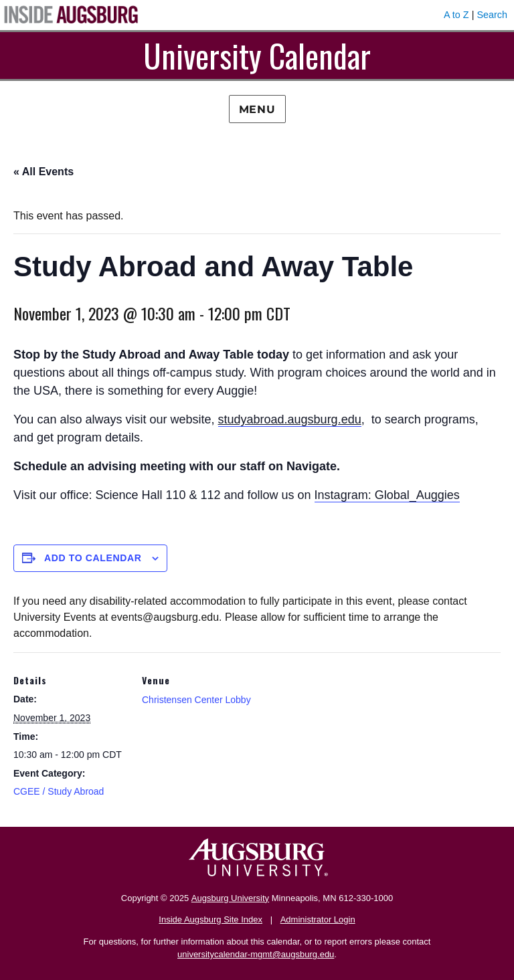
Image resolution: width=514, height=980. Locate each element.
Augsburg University (230, 898)
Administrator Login (318, 919)
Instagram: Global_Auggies (387, 495)
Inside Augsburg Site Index (210, 919)
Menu (257, 109)
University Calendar (257, 55)
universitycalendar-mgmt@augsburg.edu (256, 954)
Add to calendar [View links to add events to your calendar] (93, 558)
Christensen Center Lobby (196, 700)
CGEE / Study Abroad (59, 791)
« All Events (44, 172)
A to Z (456, 15)
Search (492, 15)
